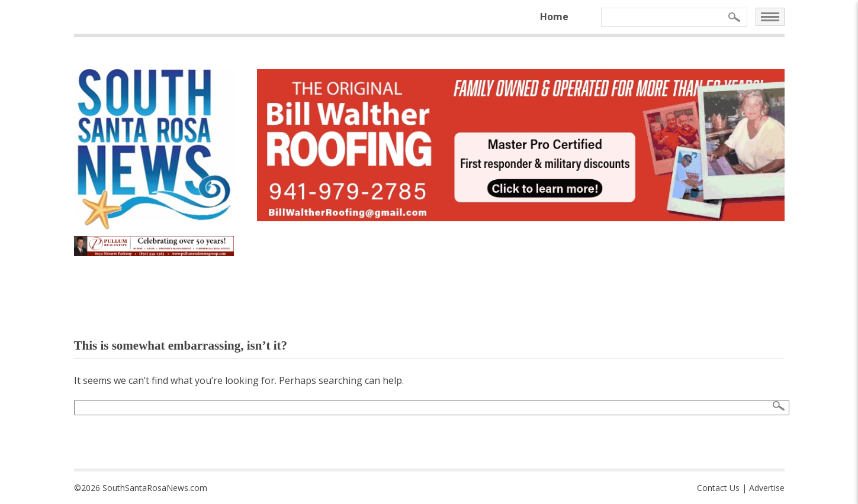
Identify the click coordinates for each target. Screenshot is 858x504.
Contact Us (718, 488)
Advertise (767, 488)
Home (554, 17)
